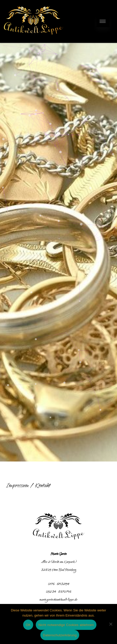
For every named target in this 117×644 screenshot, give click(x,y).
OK (28, 625)
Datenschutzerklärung (60, 635)
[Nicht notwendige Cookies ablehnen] (111, 624)
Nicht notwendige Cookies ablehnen (66, 625)
